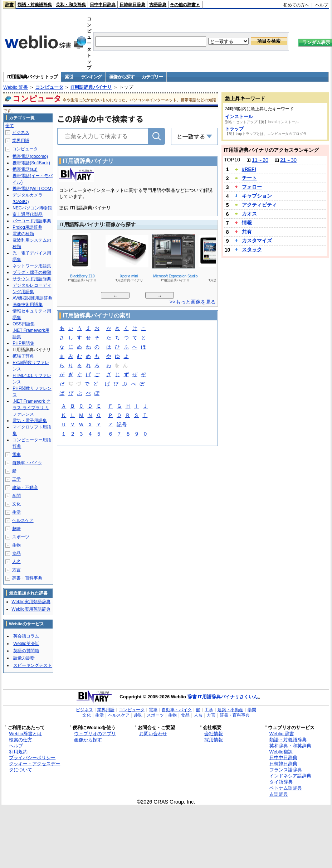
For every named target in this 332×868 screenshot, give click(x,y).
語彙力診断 (24, 658)
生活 (16, 512)
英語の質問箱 (26, 651)
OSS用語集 (23, 324)
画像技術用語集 (28, 305)
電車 (16, 455)
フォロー (252, 187)
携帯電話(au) (25, 169)
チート (249, 178)
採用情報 (214, 740)
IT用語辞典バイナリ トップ (32, 77)
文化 (16, 504)
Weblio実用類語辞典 (31, 602)
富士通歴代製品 (28, 214)
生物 (16, 545)
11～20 (260, 160)
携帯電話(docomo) (30, 156)
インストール (239, 117)
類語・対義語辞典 (35, 5)
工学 (16, 479)
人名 (16, 562)
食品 (16, 553)
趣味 (16, 529)
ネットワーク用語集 (32, 266)
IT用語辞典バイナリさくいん (228, 697)
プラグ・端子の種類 (32, 272)
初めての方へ (296, 5)
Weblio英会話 (26, 644)
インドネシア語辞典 (290, 776)
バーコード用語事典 (32, 221)
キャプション (257, 196)
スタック (252, 249)
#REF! (249, 169)
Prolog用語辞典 (27, 227)
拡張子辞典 (23, 356)
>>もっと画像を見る (193, 302)
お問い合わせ (153, 734)
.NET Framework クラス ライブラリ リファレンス (31, 408)
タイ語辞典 (281, 782)
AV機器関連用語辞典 (32, 298)
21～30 (288, 160)
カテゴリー (152, 77)
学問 (16, 496)
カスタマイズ (257, 241)
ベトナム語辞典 (286, 788)
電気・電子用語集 (30, 421)
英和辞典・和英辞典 (290, 746)
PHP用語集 (23, 343)
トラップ (234, 129)
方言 (16, 570)
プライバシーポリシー (32, 758)
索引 (69, 77)
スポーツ (21, 537)
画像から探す (122, 77)
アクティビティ (259, 205)
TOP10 (232, 160)
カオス (249, 214)
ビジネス (21, 132)
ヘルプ (322, 5)
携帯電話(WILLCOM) (33, 189)
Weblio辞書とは (25, 734)
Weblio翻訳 (281, 752)
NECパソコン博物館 (32, 208)
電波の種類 (23, 234)
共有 (247, 232)
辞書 (9, 5)
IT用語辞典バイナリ (91, 87)
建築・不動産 (25, 488)
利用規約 (18, 752)
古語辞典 (158, 5)
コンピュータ (49, 87)
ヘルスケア (23, 520)
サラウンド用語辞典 (32, 279)
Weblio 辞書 (16, 87)
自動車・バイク (27, 463)
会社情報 (214, 734)
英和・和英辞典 (71, 5)
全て (10, 126)
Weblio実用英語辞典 (31, 609)
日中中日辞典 (103, 5)
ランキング (91, 77)
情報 (247, 223)
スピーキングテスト (33, 665)
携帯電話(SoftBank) (31, 163)
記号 (122, 425)
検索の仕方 (21, 740)
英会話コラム (26, 636)
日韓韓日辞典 (132, 5)
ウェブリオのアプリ (95, 734)
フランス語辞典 (286, 770)
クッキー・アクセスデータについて (35, 767)
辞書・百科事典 (27, 578)
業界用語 (21, 141)
